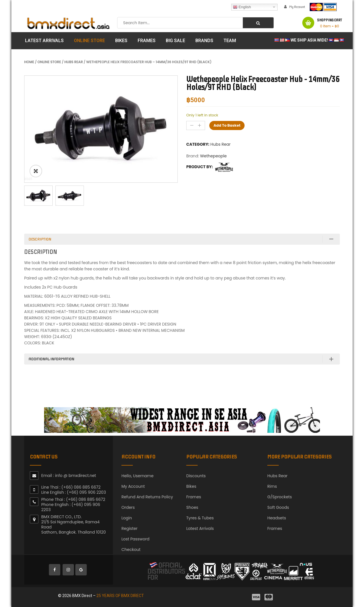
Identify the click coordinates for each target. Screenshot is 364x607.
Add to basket (227, 125)
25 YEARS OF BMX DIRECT (120, 596)
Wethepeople (213, 156)
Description (40, 239)
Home (29, 62)
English (242, 7)
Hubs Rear (74, 62)
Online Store (49, 62)
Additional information (51, 359)
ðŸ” (36, 171)
